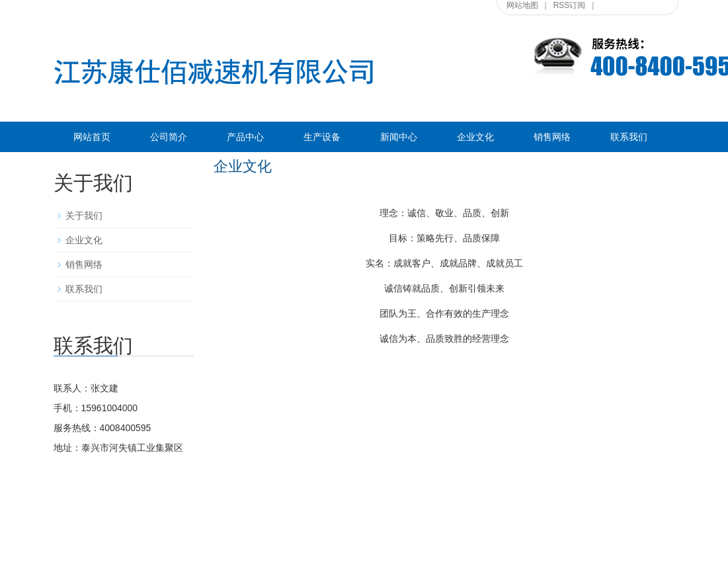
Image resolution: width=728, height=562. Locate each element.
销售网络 (552, 137)
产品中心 (245, 137)
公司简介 (169, 137)
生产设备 (322, 137)
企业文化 (475, 137)
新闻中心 (399, 137)
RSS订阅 (570, 5)
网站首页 (92, 137)
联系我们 (629, 137)
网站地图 (522, 5)
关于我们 (84, 216)
